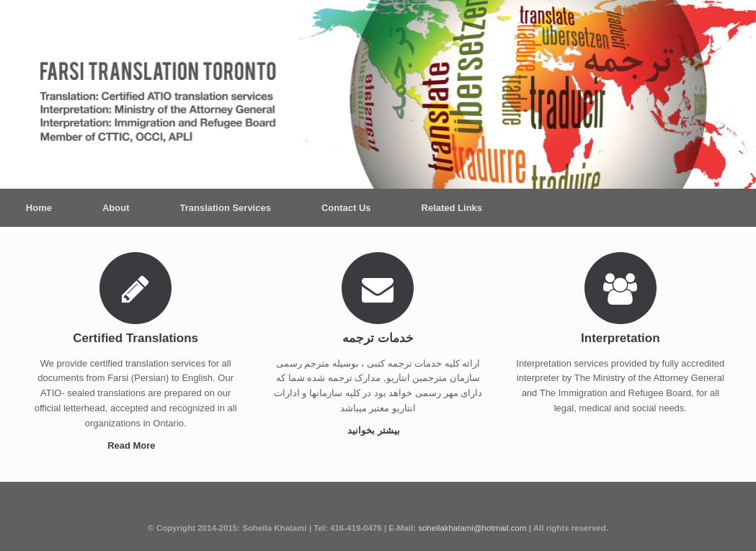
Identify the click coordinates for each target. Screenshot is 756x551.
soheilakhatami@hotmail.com (472, 528)
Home (39, 208)
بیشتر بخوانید (378, 430)
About (116, 208)
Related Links (452, 208)
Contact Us (346, 208)
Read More (135, 445)
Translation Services (225, 208)
